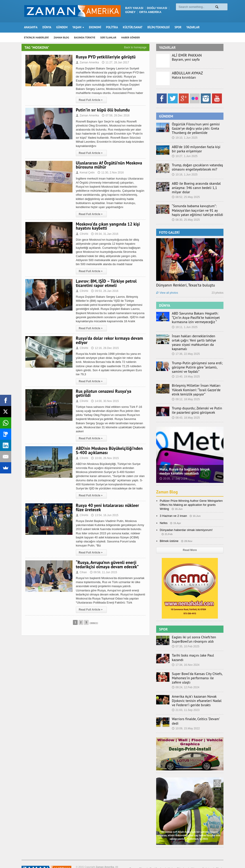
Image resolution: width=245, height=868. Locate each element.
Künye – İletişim (201, 852)
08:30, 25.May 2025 (186, 217)
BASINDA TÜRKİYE (85, 37)
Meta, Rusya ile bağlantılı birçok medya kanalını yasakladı (189, 461)
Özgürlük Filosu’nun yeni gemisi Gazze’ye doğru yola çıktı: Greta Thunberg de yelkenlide (193, 128)
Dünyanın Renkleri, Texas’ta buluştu (185, 282)
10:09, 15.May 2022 (186, 709)
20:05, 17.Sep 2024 (173, 468)
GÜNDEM (62, 27)
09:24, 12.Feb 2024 (185, 674)
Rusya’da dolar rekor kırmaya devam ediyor (109, 340)
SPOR (178, 27)
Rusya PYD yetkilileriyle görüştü (105, 57)
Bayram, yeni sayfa (184, 59)
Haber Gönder (177, 852)
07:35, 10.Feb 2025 (185, 636)
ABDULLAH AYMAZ (187, 73)
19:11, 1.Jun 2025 (184, 324)
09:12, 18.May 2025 (186, 389)
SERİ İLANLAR (108, 37)
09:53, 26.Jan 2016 (104, 291)
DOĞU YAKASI (157, 8)
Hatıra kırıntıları (183, 77)
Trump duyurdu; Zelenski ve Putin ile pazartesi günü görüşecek (196, 400)
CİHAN (82, 234)
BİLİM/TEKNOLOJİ (159, 27)
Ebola (220, 852)
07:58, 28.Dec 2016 (115, 115)
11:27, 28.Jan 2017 (115, 62)
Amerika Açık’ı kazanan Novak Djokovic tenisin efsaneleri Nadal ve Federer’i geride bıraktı (196, 686)
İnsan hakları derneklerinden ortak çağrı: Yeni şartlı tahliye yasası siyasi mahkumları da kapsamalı (196, 336)
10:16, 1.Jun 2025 (184, 173)
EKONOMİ (95, 27)
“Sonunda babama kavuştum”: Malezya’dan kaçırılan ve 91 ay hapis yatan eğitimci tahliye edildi (196, 208)
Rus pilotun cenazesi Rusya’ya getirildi (111, 391)
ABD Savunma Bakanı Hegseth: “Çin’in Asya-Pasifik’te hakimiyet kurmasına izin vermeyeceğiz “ (197, 314)
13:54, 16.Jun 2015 (104, 511)
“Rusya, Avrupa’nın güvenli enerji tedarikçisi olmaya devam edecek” (107, 560)
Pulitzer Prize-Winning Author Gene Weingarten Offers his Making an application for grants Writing (190, 494)
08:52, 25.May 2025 (186, 195)
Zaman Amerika (87, 62)
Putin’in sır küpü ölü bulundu (102, 110)
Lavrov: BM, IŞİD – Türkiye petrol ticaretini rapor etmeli (105, 283)
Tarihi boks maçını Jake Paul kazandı (196, 644)
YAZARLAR (193, 27)
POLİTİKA (112, 27)
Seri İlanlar (156, 852)
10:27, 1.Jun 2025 (184, 155)
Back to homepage (135, 47)
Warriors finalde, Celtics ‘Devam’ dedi (196, 704)
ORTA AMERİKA (150, 12)
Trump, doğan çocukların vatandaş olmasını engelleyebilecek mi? (195, 166)
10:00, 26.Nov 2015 (105, 454)
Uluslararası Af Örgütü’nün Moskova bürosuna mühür (108, 165)
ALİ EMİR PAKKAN (186, 55)
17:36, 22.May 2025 (186, 345)
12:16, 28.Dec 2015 (105, 348)
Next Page (94, 618)
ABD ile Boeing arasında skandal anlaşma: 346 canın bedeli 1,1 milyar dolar (197, 186)
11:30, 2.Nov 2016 (110, 173)
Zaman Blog (168, 482)
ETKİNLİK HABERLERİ (36, 37)
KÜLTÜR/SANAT (133, 27)
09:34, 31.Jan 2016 (104, 234)
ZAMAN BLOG (61, 37)
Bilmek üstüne (169, 531)
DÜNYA (47, 27)
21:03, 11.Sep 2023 (185, 696)
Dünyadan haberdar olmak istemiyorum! (186, 520)
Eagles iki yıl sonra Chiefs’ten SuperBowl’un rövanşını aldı (191, 629)
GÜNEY (130, 12)
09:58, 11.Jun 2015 (103, 568)
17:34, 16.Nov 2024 (185, 649)
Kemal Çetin (85, 173)
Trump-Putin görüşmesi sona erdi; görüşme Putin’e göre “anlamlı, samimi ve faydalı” (197, 358)
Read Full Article (91, 100)
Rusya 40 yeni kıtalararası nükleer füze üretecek (107, 503)
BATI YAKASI (134, 8)
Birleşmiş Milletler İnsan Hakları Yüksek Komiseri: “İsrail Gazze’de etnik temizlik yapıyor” (197, 380)
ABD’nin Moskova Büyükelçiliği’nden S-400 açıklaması (108, 446)
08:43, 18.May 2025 (186, 407)
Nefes (164, 512)
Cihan (82, 568)
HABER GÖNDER (131, 37)
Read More (190, 540)
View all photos (167, 290)
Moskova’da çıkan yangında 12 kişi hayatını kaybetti (107, 226)
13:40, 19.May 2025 (186, 367)
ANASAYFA (31, 27)
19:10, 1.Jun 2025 (184, 137)
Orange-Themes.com (46, 858)
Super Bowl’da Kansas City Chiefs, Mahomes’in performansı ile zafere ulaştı (195, 664)
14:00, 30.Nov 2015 (105, 397)
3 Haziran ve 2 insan (173, 505)
